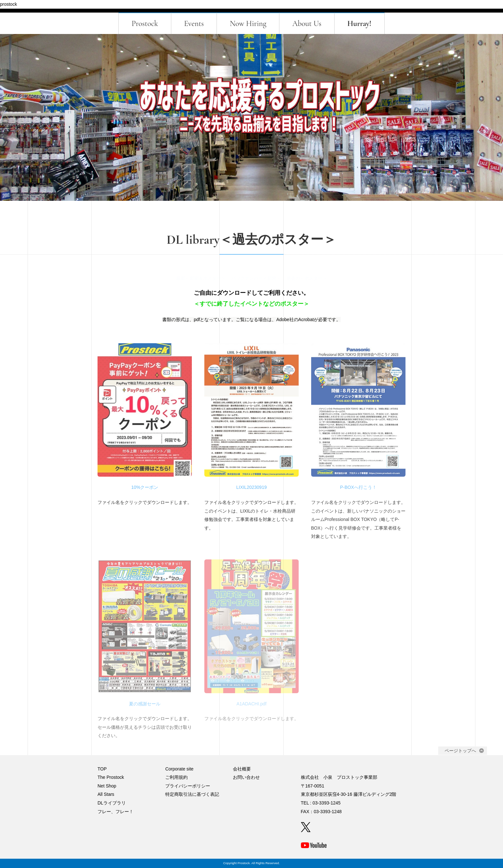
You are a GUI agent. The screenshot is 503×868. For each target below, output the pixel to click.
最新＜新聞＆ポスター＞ (201, 276)
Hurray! (359, 24)
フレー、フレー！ (115, 812)
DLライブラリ (112, 803)
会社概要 (242, 769)
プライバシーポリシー (188, 786)
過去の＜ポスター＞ (307, 276)
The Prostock (111, 777)
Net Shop (107, 786)
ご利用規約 (176, 777)
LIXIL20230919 (251, 487)
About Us (307, 24)
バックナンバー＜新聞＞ (256, 276)
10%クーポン (145, 487)
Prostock (145, 24)
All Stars (106, 794)
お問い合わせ (246, 777)
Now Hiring (248, 24)
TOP (102, 769)
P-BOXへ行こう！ (358, 487)
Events (194, 24)
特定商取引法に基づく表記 (192, 794)
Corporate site (179, 769)
